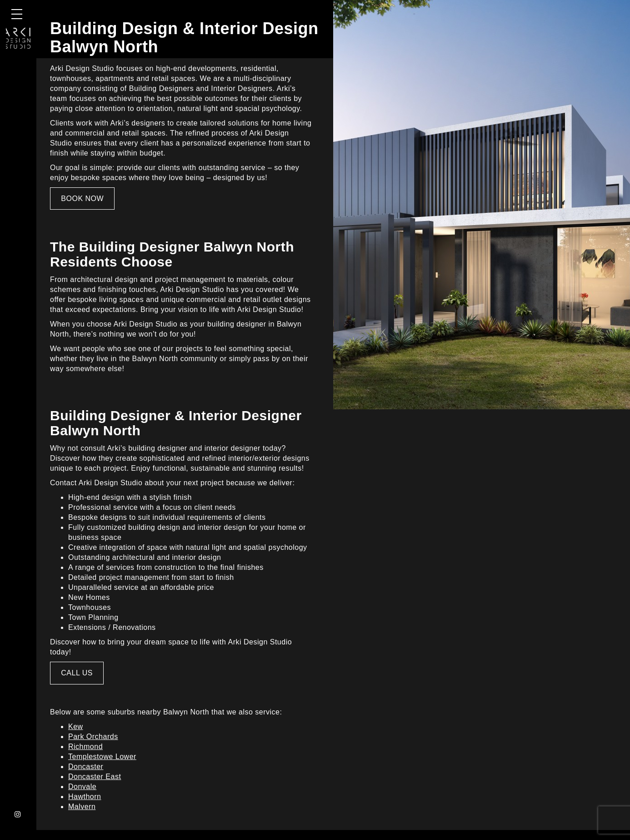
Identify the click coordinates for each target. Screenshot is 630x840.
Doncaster (86, 767)
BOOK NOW (82, 199)
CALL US (77, 673)
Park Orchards (93, 737)
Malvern (82, 807)
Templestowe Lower (102, 757)
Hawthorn (85, 797)
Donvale (82, 787)
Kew (76, 727)
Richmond (85, 747)
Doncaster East (95, 777)
